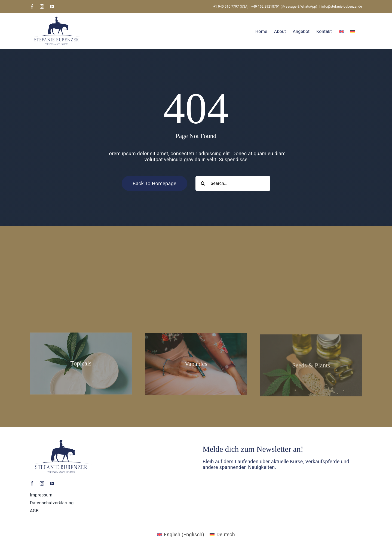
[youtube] (52, 485)
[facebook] (32, 485)
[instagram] (42, 485)
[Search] (203, 183)
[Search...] (233, 183)
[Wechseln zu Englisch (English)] (181, 535)
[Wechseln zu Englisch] (341, 31)
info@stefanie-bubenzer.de (342, 7)
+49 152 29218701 (266, 7)
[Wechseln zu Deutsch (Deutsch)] (222, 535)
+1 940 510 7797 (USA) (231, 7)
